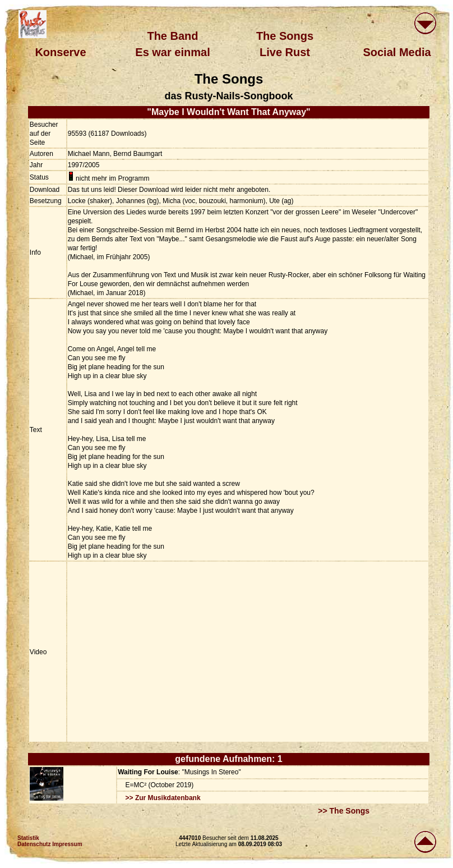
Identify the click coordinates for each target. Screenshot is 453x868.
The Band (172, 36)
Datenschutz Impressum (50, 844)
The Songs (285, 36)
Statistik (28, 838)
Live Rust (285, 52)
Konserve (60, 52)
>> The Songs (344, 811)
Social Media (397, 52)
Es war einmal (172, 52)
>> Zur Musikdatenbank (163, 798)
